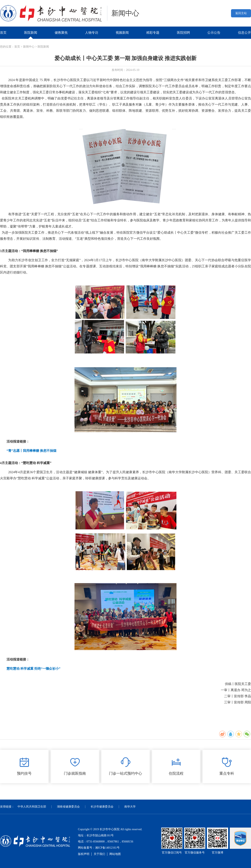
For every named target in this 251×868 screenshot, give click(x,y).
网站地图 (115, 854)
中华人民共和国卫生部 (32, 807)
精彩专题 (153, 33)
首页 (3, 33)
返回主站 (241, 13)
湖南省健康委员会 (68, 807)
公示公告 (214, 33)
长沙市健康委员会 (102, 807)
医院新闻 (31, 33)
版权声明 (84, 854)
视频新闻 (122, 33)
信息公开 (244, 33)
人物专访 (92, 33)
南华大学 (130, 807)
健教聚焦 (61, 33)
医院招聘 (183, 33)
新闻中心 (29, 47)
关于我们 (99, 854)
